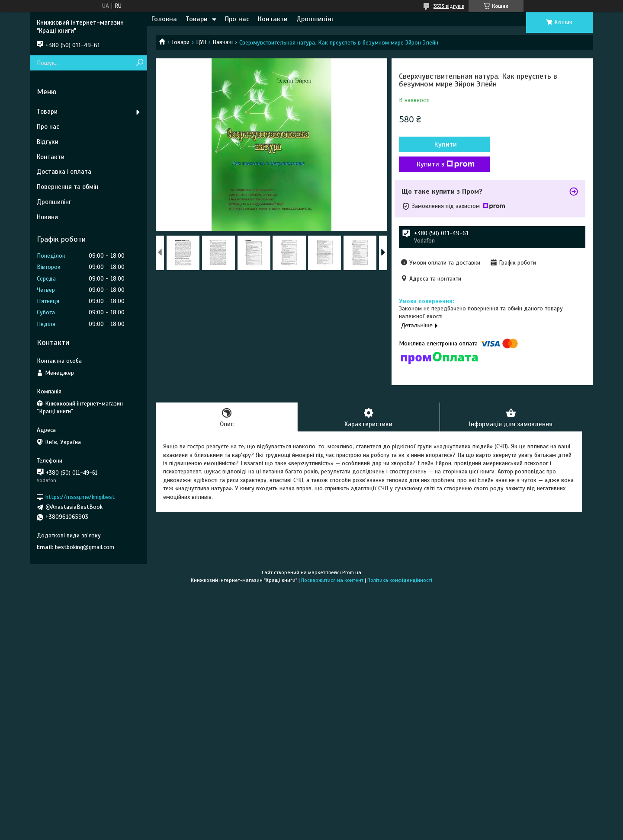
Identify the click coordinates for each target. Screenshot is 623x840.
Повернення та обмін (67, 187)
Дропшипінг (315, 19)
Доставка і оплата (64, 172)
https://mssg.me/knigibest (80, 497)
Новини (47, 217)
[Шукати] (140, 63)
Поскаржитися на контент (332, 580)
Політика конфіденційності (400, 580)
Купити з (446, 164)
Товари (197, 19)
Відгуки (48, 142)
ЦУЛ (201, 42)
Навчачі (223, 42)
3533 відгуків (449, 6)
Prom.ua (352, 572)
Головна (164, 19)
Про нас (237, 19)
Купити (446, 144)
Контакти (273, 19)
